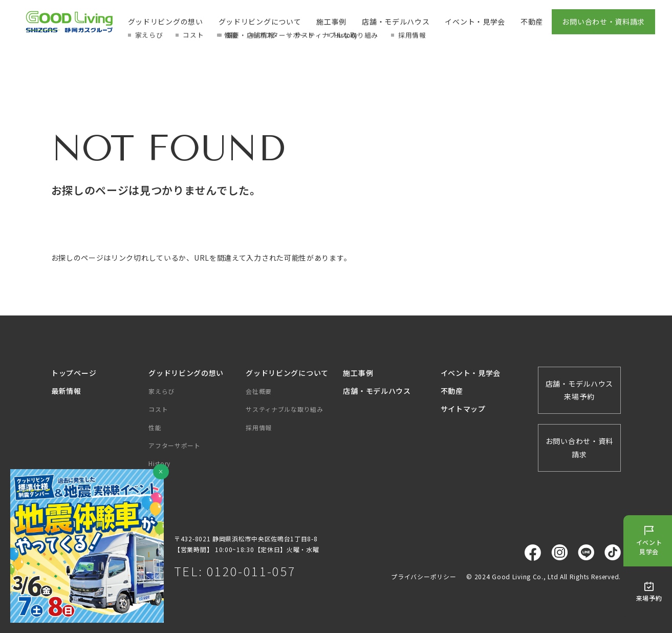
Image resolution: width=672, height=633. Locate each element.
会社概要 (259, 391)
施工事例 (331, 22)
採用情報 (259, 427)
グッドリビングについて (260, 22)
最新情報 (66, 391)
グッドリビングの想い (166, 22)
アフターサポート (175, 445)
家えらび (161, 391)
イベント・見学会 (475, 22)
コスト (158, 409)
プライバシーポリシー (424, 576)
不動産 (532, 22)
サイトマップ (463, 409)
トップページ (74, 373)
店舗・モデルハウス (396, 22)
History (159, 463)
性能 (155, 427)
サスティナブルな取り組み (284, 409)
